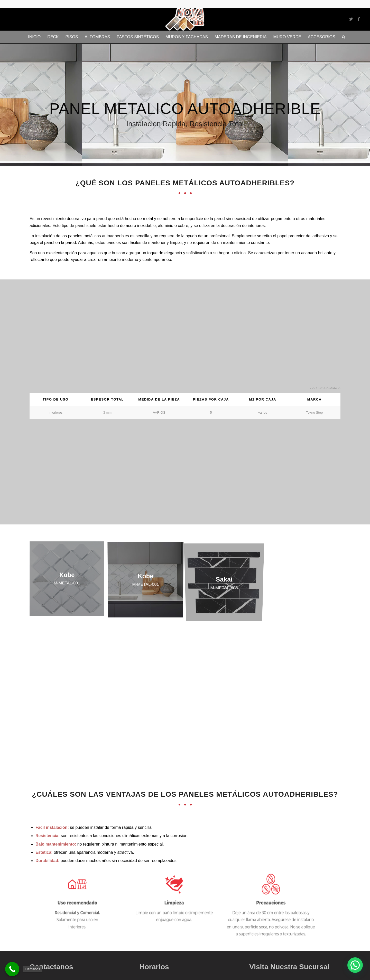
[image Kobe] (69, 581)
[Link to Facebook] (359, 19)
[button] (355, 965)
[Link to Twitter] (351, 19)
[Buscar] (342, 37)
